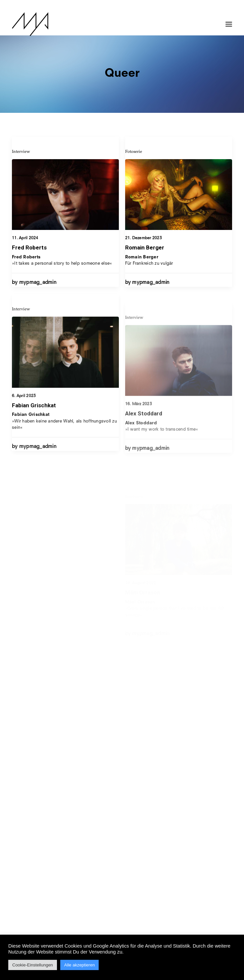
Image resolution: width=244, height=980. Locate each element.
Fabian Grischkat (34, 425)
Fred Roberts (29, 247)
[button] (229, 21)
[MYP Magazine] (30, 24)
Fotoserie (134, 152)
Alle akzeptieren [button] (80, 965)
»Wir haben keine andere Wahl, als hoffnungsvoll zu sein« (64, 442)
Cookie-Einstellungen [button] (33, 965)
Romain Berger (145, 248)
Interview (21, 151)
